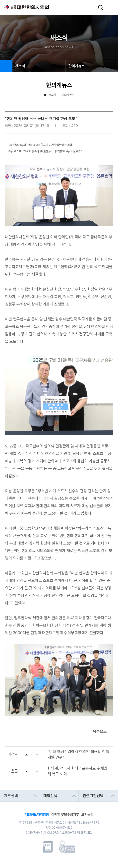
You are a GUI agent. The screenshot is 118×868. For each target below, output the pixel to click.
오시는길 (87, 814)
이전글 (13, 754)
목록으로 (100, 731)
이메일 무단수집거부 (65, 814)
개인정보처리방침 (37, 814)
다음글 (13, 771)
